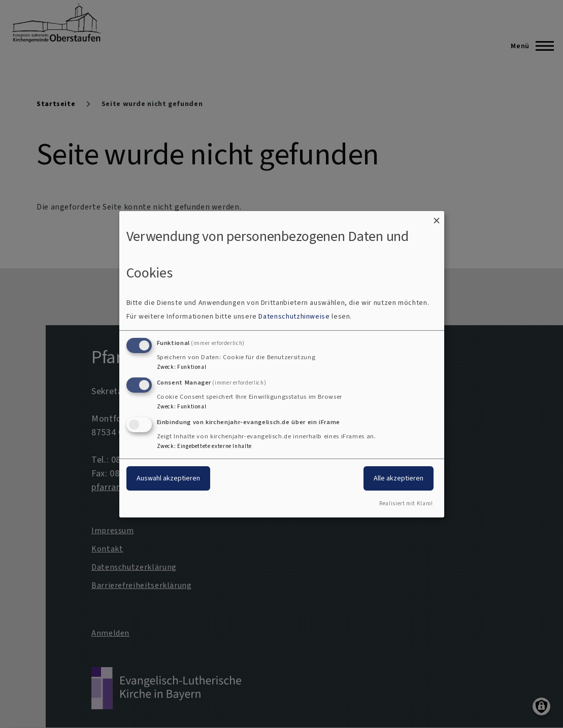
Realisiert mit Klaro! (406, 504)
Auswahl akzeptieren (168, 478)
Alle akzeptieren (399, 478)
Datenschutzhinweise (294, 316)
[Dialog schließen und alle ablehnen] (437, 217)
